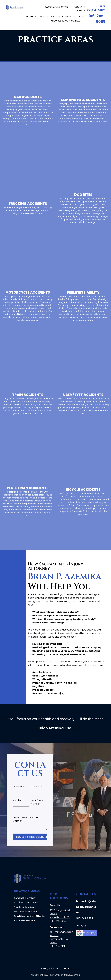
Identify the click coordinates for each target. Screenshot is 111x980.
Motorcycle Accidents (27, 912)
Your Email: (19, 800)
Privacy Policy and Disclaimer (56, 968)
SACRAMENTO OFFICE (57, 7)
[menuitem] (32, 17)
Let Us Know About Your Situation (26, 819)
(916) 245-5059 (58, 921)
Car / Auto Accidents (26, 903)
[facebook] (78, 926)
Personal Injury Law (25, 898)
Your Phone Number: (37, 802)
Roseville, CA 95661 (60, 917)
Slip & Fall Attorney (25, 921)
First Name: (19, 787)
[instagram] (82, 926)
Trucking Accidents (25, 907)
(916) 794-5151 (57, 946)
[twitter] (85, 926)
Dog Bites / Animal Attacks (29, 916)
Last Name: (37, 787)
